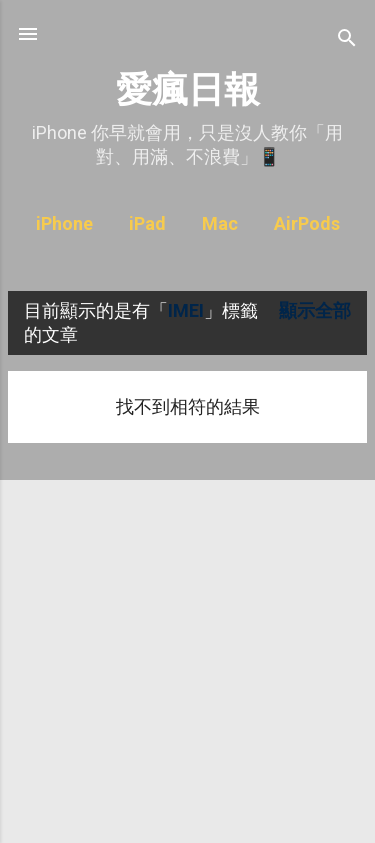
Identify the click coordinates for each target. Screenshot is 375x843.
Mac (220, 223)
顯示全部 (315, 310)
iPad (147, 223)
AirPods (307, 223)
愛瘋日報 (188, 89)
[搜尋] (347, 40)
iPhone (64, 223)
